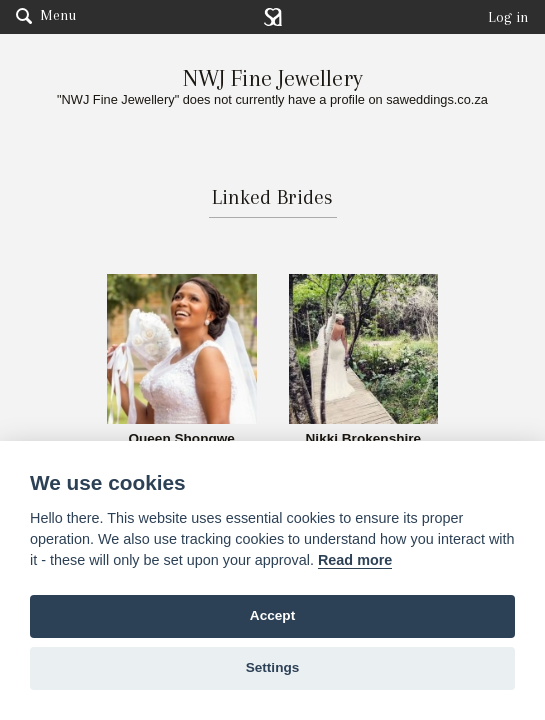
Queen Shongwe (181, 439)
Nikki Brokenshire (364, 439)
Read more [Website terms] (355, 560)
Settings (273, 667)
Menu (46, 15)
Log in (508, 17)
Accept (272, 615)
